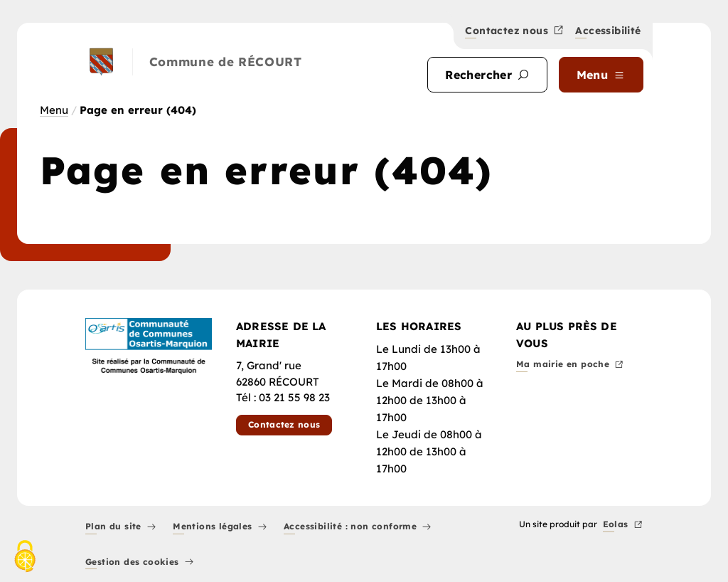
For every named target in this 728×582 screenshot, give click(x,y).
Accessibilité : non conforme (358, 528)
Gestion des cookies (139, 562)
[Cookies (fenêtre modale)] (25, 557)
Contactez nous (514, 31)
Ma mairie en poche (570, 365)
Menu (54, 110)
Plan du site (121, 528)
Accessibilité (608, 32)
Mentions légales (220, 528)
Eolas (623, 525)
